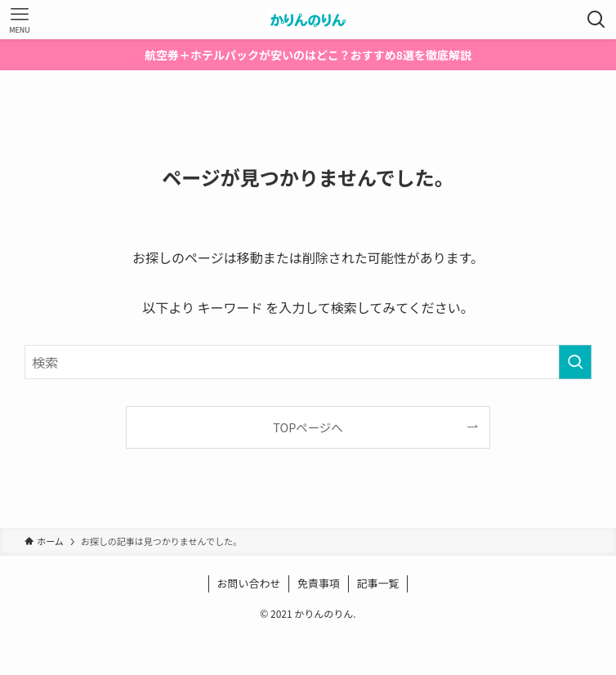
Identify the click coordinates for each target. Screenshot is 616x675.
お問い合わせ (248, 583)
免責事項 (319, 583)
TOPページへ (308, 427)
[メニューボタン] (20, 20)
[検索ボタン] (596, 20)
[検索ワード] (308, 362)
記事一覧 (378, 583)
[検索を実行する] (575, 362)
